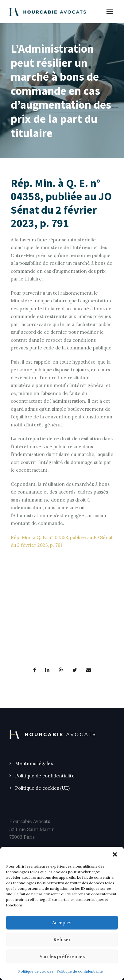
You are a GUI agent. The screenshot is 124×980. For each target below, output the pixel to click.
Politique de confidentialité (80, 971)
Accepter (62, 923)
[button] (115, 854)
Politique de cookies (36, 971)
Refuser (62, 940)
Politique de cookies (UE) (42, 788)
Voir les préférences (62, 956)
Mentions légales (34, 763)
